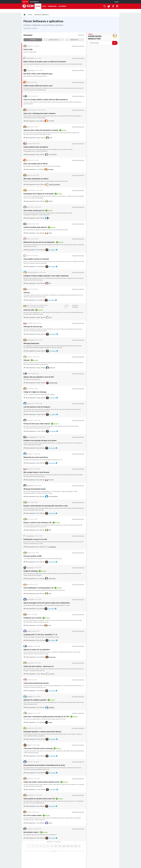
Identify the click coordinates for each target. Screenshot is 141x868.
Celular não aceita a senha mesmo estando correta (41, 782)
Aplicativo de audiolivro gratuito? (35, 700)
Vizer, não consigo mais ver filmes (36, 164)
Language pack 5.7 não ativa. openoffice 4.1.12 (40, 635)
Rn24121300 (28, 50)
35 (56, 846)
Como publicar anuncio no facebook (36, 259)
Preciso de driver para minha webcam (37, 424)
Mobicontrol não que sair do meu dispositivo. (39, 242)
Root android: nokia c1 (31, 832)
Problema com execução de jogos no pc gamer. (40, 440)
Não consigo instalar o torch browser (36, 472)
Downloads (52, 6)
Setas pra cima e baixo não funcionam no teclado (41, 130)
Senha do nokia (29, 310)
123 (68, 846)
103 (64, 846)
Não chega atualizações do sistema (36, 179)
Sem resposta (54, 40)
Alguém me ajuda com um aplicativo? (37, 650)
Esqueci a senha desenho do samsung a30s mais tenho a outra (46, 506)
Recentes (33, 40)
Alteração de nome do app (33, 327)
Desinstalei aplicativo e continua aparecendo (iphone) (42, 732)
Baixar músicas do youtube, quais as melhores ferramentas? (45, 62)
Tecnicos (27, 293)
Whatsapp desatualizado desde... (35, 489)
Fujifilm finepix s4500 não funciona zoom (38, 86)
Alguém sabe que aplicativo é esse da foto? (39, 377)
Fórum (38, 6)
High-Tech (25, 2)
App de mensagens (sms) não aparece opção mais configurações (47, 603)
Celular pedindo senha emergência (36, 147)
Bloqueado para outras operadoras (36, 457)
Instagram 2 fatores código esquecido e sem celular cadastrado (46, 276)
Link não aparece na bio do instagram (37, 407)
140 (75, 846)
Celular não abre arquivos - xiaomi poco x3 (39, 666)
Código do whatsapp (31, 571)
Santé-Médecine (34, 2)
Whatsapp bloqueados (31, 343)
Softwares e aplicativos (42, 15)
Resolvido (75, 40)
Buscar (81, 35)
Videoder (27, 360)
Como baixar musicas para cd (34, 211)
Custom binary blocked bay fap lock (36, 683)
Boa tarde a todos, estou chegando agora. (38, 74)
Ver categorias (27, 28)
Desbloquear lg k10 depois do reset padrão (39, 194)
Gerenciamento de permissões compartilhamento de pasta (44, 765)
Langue (117, 2)
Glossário (62, 6)
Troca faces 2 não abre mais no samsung (38, 748)
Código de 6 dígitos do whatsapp (35, 392)
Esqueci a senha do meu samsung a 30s (38, 523)
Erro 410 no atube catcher (33, 815)
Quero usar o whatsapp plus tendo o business (40, 113)
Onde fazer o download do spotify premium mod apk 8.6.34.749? (46, 717)
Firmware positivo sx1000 (33, 556)
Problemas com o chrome (33, 618)
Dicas (44, 6)
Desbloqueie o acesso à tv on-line (35, 539)
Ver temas (35, 28)
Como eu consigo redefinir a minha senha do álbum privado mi (46, 100)
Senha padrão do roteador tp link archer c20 (39, 799)
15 (52, 846)
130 (72, 846)
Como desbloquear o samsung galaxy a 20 (38, 588)
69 (60, 846)
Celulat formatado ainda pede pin (35, 227)
